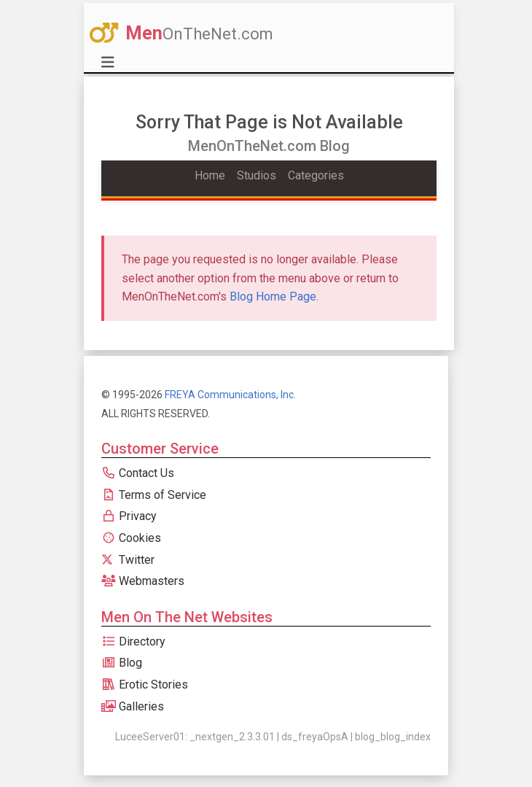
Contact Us (138, 473)
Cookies (131, 538)
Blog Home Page (273, 296)
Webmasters (143, 581)
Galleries (133, 706)
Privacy (129, 516)
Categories (316, 175)
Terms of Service (154, 495)
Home (210, 175)
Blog (122, 663)
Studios (257, 175)
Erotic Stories (145, 685)
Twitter (128, 560)
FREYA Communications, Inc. (230, 395)
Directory (133, 641)
